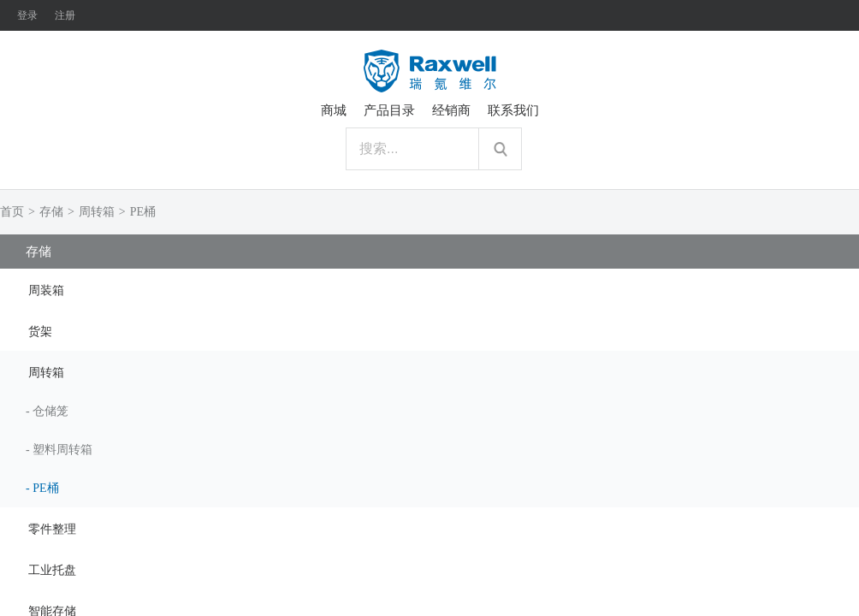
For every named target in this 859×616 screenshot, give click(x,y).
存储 (51, 212)
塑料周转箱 (62, 450)
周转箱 (97, 212)
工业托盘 (52, 570)
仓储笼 (50, 411)
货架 (40, 332)
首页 (12, 212)
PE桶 (143, 212)
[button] (429, 289)
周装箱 (46, 290)
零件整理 (52, 529)
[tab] (429, 289)
